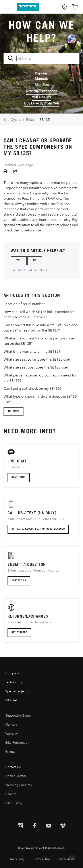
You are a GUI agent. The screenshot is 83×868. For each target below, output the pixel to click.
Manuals (41, 79)
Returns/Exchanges (42, 91)
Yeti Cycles (12, 120)
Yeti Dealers (41, 97)
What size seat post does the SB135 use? (36, 367)
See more (14, 411)
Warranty (12, 734)
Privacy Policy (17, 859)
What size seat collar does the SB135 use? (37, 359)
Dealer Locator (16, 776)
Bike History (14, 803)
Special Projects (16, 691)
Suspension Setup (18, 716)
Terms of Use (42, 859)
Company (12, 673)
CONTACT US (19, 581)
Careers (11, 794)
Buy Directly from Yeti (41, 103)
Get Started (19, 632)
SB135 (45, 120)
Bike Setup (13, 700)
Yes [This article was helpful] (19, 261)
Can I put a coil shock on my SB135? (33, 388)
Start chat (19, 477)
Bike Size (42, 85)
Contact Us (13, 767)
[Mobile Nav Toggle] (9, 7)
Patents (10, 752)
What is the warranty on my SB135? (32, 351)
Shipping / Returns (18, 785)
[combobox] (41, 58)
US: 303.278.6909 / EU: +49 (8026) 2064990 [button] (38, 529)
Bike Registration (17, 743)
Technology (14, 682)
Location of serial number (24, 304)
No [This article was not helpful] (35, 261)
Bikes (30, 120)
